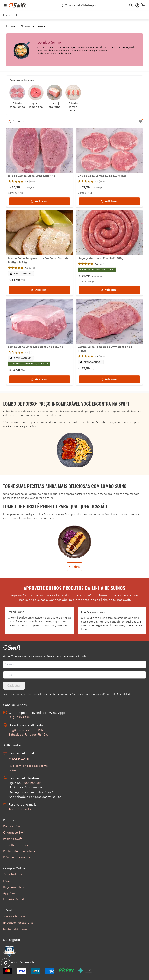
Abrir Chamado (20, 809)
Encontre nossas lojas (18, 923)
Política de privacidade (19, 851)
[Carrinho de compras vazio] (144, 5)
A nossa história (14, 916)
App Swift (10, 893)
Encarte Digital (14, 899)
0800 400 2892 (32, 783)
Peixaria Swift (12, 839)
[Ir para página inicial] (18, 5)
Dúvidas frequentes (17, 857)
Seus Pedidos (12, 875)
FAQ (6, 881)
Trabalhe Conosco (16, 845)
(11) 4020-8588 (19, 718)
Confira (74, 567)
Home (11, 26)
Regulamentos (13, 887)
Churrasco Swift (14, 833)
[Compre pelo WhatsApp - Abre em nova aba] (78, 5)
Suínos (26, 26)
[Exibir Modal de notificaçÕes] (6, 963)
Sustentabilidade (15, 929)
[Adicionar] (40, 201)
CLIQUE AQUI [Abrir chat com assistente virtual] (19, 759)
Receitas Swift (13, 826)
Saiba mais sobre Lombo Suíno (54, 54)
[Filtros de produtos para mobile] (140, 121)
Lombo (42, 26)
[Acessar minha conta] (137, 5)
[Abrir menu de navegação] (5, 5)
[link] (12, 15)
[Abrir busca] (131, 5)
